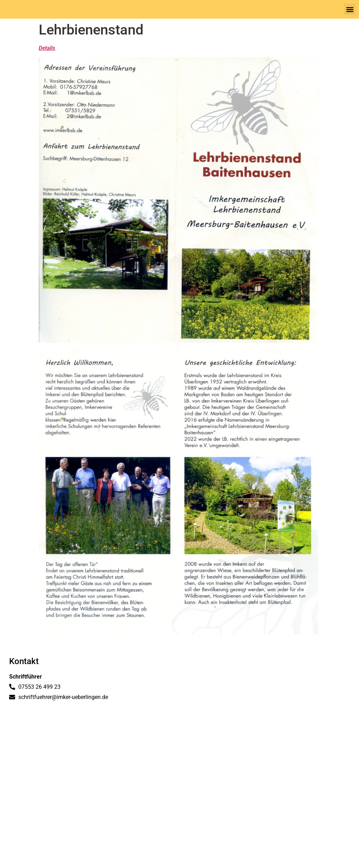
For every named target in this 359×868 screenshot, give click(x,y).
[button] (350, 9)
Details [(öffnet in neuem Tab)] (47, 48)
